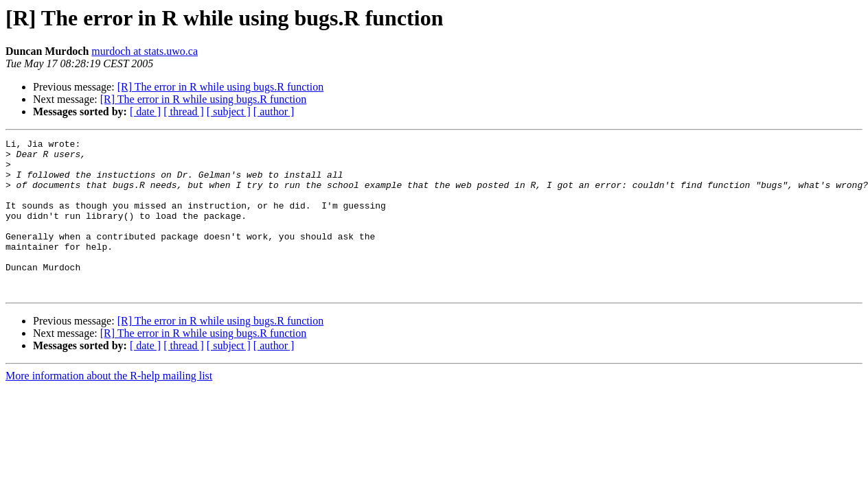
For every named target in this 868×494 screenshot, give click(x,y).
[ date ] (145, 111)
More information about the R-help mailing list (109, 407)
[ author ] (274, 111)
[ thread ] (184, 111)
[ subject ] (229, 111)
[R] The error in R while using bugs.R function (221, 87)
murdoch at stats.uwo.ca (145, 51)
